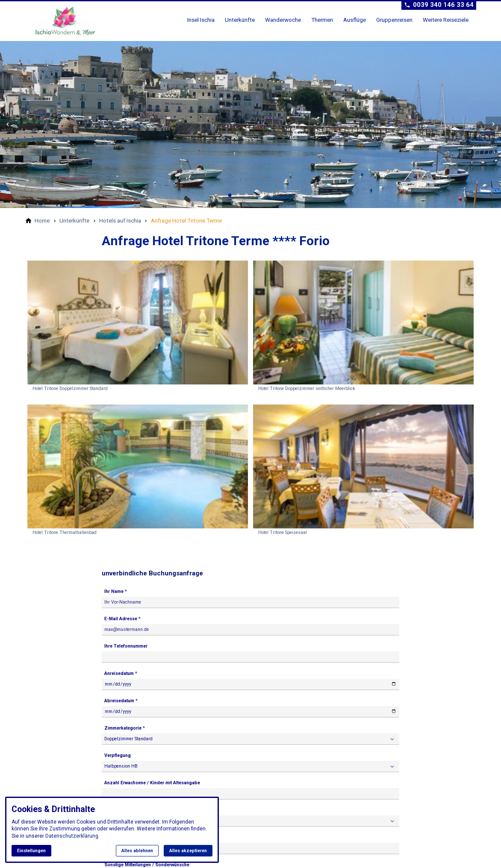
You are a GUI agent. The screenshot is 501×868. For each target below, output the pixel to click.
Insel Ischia (201, 20)
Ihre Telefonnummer (126, 646)
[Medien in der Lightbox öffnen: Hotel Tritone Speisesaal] (363, 471)
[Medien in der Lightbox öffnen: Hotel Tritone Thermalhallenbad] (138, 471)
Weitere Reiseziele (446, 20)
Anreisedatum (119, 673)
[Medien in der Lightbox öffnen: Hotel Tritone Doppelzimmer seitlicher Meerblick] (363, 327)
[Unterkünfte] (74, 220)
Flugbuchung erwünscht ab (133, 836)
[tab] (230, 195)
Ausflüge (355, 20)
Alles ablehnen (137, 851)
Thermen (322, 20)
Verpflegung (118, 755)
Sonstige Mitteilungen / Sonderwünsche (147, 864)
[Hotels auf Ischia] (120, 220)
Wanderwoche (283, 20)
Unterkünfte (240, 20)
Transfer (114, 809)
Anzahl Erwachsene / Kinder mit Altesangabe (152, 782)
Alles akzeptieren (188, 851)
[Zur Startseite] (68, 21)
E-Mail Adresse (121, 619)
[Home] (42, 220)
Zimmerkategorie (123, 728)
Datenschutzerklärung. (72, 836)
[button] (8, 124)
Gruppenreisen (394, 20)
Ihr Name (114, 591)
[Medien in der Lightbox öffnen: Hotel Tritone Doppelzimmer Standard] (138, 327)
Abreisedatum (119, 701)
